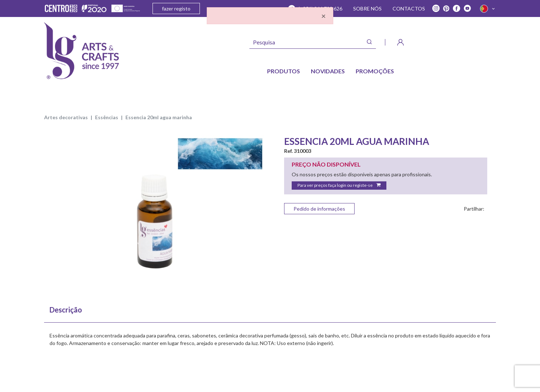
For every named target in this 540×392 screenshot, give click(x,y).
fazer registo (176, 8)
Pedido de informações (319, 209)
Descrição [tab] (66, 310)
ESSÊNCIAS (107, 117)
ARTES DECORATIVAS (66, 117)
